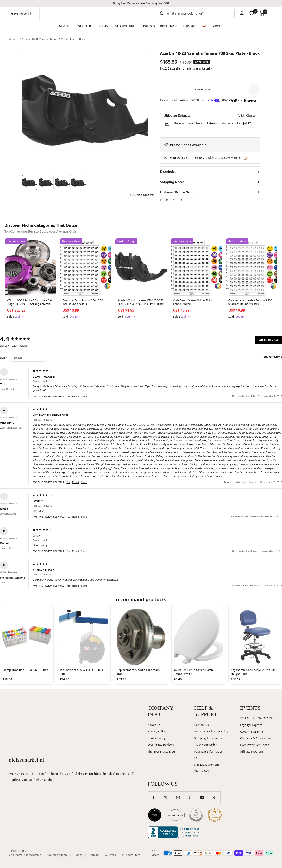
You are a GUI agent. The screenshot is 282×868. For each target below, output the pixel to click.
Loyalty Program (251, 725)
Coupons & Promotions (256, 738)
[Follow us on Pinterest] (190, 797)
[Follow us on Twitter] (166, 797)
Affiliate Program (251, 751)
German (94, 855)
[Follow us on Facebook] (154, 797)
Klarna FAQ (201, 771)
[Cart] (262, 13)
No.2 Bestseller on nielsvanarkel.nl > (186, 68)
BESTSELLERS (83, 26)
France (78, 855)
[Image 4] (79, 182)
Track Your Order (205, 745)
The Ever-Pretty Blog (161, 751)
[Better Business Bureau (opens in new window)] (175, 832)
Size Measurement (207, 765)
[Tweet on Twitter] (174, 200)
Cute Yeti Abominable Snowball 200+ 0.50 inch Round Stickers (251, 302)
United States (33, 855)
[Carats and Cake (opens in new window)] (175, 815)
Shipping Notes (172, 182)
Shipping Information (209, 738)
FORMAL (104, 26)
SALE (205, 26)
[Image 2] (46, 182)
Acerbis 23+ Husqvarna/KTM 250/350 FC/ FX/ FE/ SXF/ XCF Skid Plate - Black (141, 302)
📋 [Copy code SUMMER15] (245, 158)
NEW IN (64, 26)
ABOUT (218, 26)
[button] (254, 90)
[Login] (242, 13)
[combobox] (200, 13)
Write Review (269, 340)
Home (13, 39)
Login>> (19, 317)
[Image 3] (62, 182)
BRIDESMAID (169, 26)
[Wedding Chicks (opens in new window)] (155, 815)
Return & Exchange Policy (211, 731)
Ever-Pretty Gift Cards (255, 745)
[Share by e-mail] (181, 200)
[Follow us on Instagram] (178, 797)
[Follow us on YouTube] (202, 797)
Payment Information (209, 751)
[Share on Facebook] (161, 200)
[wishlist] (252, 13)
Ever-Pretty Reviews (161, 745)
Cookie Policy (156, 738)
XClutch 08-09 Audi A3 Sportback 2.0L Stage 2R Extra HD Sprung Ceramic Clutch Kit (30, 302)
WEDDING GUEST (126, 26)
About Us (154, 725)
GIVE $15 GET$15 (252, 732)
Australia (111, 855)
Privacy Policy (157, 731)
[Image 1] (30, 182)
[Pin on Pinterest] (167, 200)
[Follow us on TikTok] (214, 797)
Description (168, 172)
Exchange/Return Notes (177, 192)
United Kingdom (58, 855)
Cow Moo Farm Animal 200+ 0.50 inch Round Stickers (83, 302)
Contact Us (201, 725)
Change (251, 116)
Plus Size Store (131, 855)
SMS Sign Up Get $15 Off (257, 718)
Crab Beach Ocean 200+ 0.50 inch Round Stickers (194, 302)
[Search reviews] (28, 358)
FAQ (197, 758)
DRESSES (149, 26)
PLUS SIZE (190, 26)
